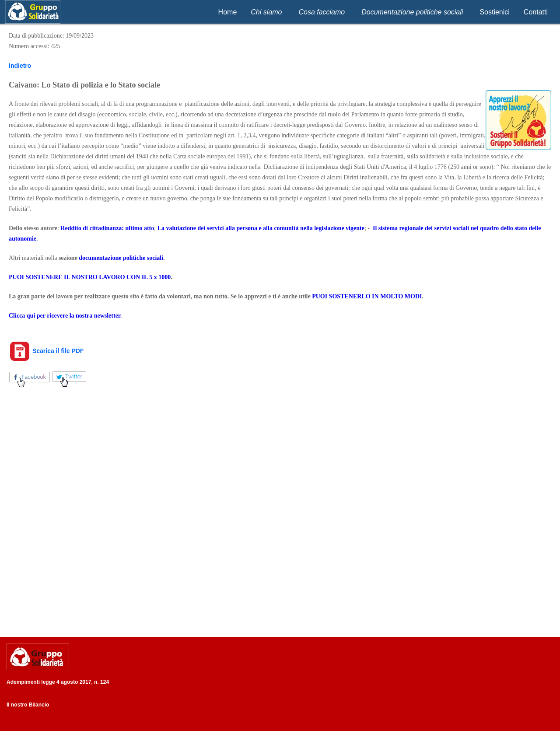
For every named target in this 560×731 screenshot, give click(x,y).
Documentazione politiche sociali (412, 12)
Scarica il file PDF (46, 351)
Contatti (536, 12)
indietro (20, 66)
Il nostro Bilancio (28, 705)
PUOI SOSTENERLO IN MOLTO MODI (367, 296)
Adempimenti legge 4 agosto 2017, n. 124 (58, 682)
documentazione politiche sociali (121, 258)
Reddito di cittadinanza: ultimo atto (107, 228)
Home (228, 12)
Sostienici (494, 12)
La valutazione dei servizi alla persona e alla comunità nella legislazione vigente (261, 228)
